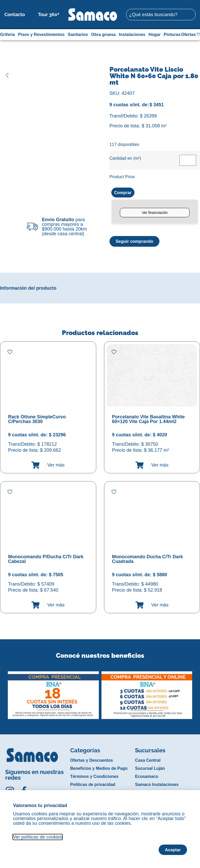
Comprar (124, 193)
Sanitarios (79, 35)
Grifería (9, 35)
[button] (4, 692)
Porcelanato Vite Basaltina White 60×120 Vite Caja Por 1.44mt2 (149, 420)
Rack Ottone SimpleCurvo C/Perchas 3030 (37, 420)
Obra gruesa (105, 35)
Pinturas (172, 35)
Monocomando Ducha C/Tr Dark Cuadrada (148, 560)
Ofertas (188, 35)
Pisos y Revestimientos (43, 35)
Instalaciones (133, 35)
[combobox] (161, 15)
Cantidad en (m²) (125, 158)
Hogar (156, 35)
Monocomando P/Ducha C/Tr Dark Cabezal (46, 560)
